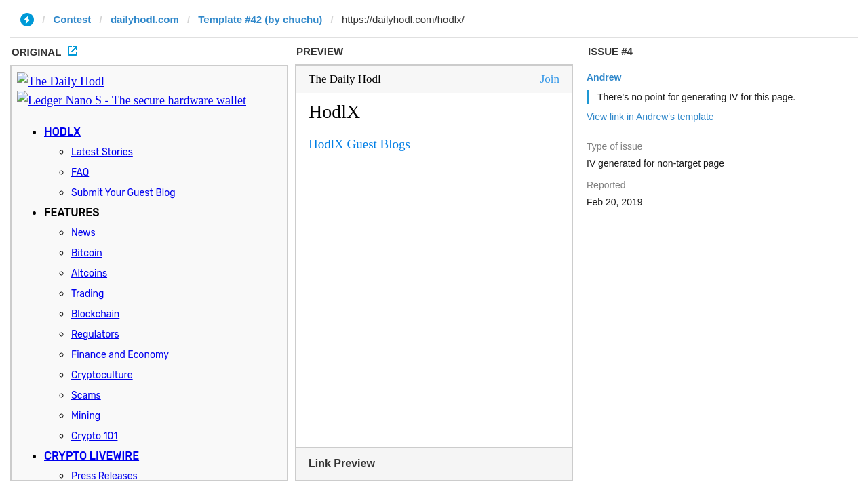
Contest (73, 19)
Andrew (604, 77)
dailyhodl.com (145, 19)
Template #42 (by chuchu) (260, 19)
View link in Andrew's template (650, 117)
